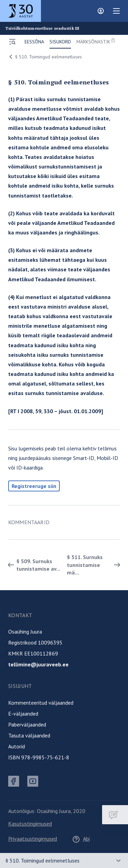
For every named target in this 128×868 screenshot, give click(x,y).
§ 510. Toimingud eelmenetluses (44, 57)
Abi (81, 839)
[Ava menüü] (12, 42)
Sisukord (60, 42)
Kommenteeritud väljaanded (41, 703)
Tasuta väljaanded (29, 735)
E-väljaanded (23, 714)
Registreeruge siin (34, 486)
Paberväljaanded (27, 724)
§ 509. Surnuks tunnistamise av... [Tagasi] (33, 565)
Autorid (17, 746)
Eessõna (34, 42)
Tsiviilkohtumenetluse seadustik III (42, 28)
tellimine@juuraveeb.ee (38, 664)
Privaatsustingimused (33, 839)
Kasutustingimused (30, 824)
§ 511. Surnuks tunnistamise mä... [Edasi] (95, 565)
